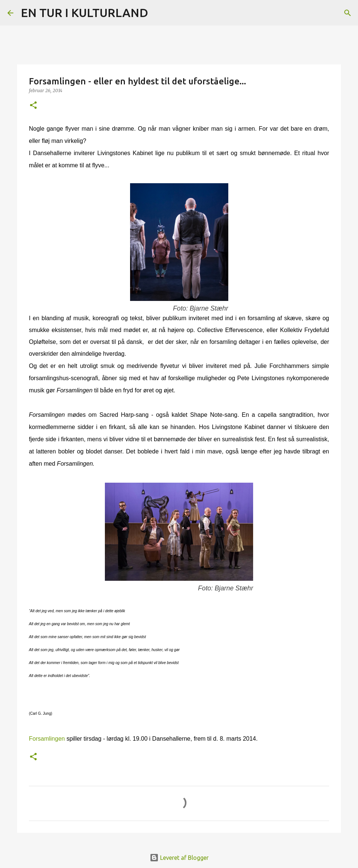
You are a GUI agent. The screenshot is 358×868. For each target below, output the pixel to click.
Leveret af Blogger (179, 858)
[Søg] (159, 13)
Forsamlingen (47, 739)
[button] (33, 106)
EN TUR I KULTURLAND (84, 13)
